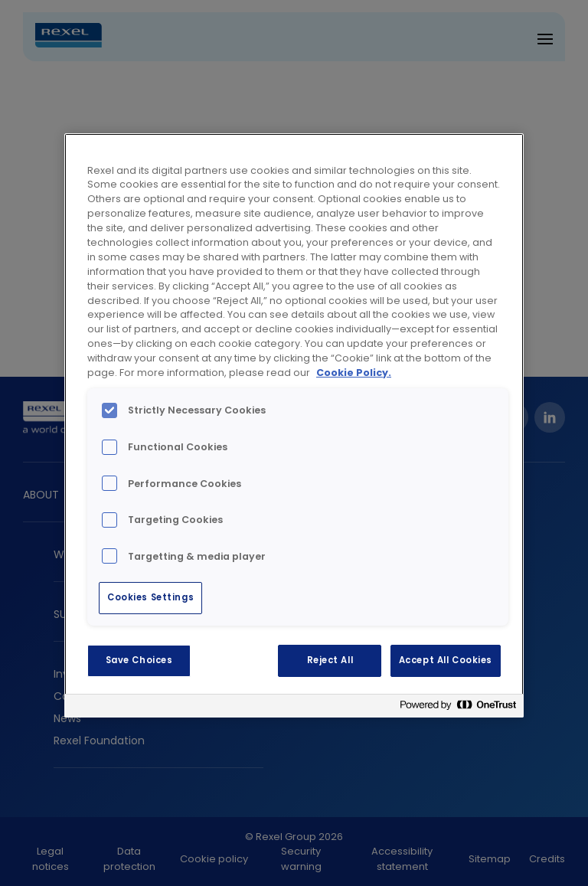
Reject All (330, 660)
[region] (294, 425)
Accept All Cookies (446, 660)
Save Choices (139, 660)
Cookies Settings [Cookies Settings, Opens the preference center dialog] (150, 597)
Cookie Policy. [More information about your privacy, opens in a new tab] (354, 373)
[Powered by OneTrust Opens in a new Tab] (458, 708)
